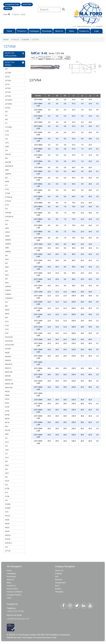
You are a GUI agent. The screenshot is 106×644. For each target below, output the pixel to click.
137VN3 (8, 88)
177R (7, 131)
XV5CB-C (8, 543)
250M (7, 182)
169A (7, 267)
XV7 (6, 547)
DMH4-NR (9, 388)
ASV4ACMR (9, 345)
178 (6, 139)
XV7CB (8, 551)
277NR (7, 193)
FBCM (7, 392)
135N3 (7, 232)
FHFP (7, 403)
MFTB (7, 423)
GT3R (7, 411)
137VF (7, 85)
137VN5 (8, 96)
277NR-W (8, 197)
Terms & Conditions (15, 592)
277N (7, 189)
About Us (59, 31)
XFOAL (8, 516)
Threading (59, 592)
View (7, 15)
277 (6, 185)
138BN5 (8, 252)
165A (7, 283)
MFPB (7, 419)
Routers (58, 589)
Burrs (57, 586)
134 (6, 500)
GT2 (6, 485)
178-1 (7, 143)
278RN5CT (9, 298)
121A (7, 442)
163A (7, 275)
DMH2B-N (9, 364)
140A (7, 473)
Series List (59, 570)
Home (10, 31)
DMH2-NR (9, 372)
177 (6, 123)
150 (6, 461)
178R (7, 147)
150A (7, 465)
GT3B (7, 497)
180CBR (8, 162)
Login (97, 31)
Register (8, 8)
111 (6, 454)
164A (7, 259)
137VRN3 (8, 100)
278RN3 (8, 287)
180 (6, 158)
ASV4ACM (9, 341)
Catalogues (34, 31)
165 (6, 279)
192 (6, 178)
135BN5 (8, 244)
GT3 (6, 493)
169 (6, 263)
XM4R (7, 531)
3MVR (7, 310)
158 (6, 119)
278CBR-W (9, 217)
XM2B (7, 520)
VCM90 (8, 508)
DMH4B (8, 376)
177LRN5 (8, 127)
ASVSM (8, 349)
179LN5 (8, 154)
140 (6, 469)
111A (7, 458)
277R (7, 205)
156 (6, 112)
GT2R (7, 407)
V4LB (7, 481)
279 (6, 302)
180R (7, 170)
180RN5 (8, 174)
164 (6, 256)
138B (7, 248)
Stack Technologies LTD (26, 638)
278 (6, 209)
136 (6, 69)
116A (7, 450)
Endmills (25, 39)
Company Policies (14, 595)
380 (6, 306)
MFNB (7, 415)
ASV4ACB (9, 337)
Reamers (59, 580)
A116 (7, 326)
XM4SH (8, 535)
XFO (7, 512)
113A (7, 221)
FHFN (7, 399)
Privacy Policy (12, 589)
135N (7, 228)
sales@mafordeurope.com (18, 619)
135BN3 (8, 240)
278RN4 (8, 290)
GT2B (7, 489)
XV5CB (8, 539)
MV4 (7, 426)
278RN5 (8, 294)
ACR (7, 333)
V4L (6, 477)
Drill (57, 577)
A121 (7, 329)
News (72, 31)
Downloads (47, 31)
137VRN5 (8, 104)
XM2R (7, 524)
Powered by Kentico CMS (46, 638)
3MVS (7, 314)
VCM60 (8, 504)
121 (6, 438)
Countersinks (60, 583)
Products (22, 31)
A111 (7, 322)
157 (6, 116)
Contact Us (84, 31)
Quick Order (27, 4)
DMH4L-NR (9, 384)
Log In (9, 598)
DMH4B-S (9, 380)
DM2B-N (8, 357)
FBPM (7, 395)
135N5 (7, 236)
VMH (7, 434)
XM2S (7, 528)
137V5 (7, 77)
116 (6, 446)
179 (6, 151)
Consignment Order (12, 4)
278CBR (8, 213)
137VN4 (8, 92)
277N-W (8, 201)
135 (6, 224)
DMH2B (8, 360)
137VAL (8, 108)
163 (6, 271)
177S (7, 135)
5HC (6, 318)
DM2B (7, 353)
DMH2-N (8, 368)
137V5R (8, 81)
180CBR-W (9, 166)
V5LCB (7, 430)
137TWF (8, 73)
